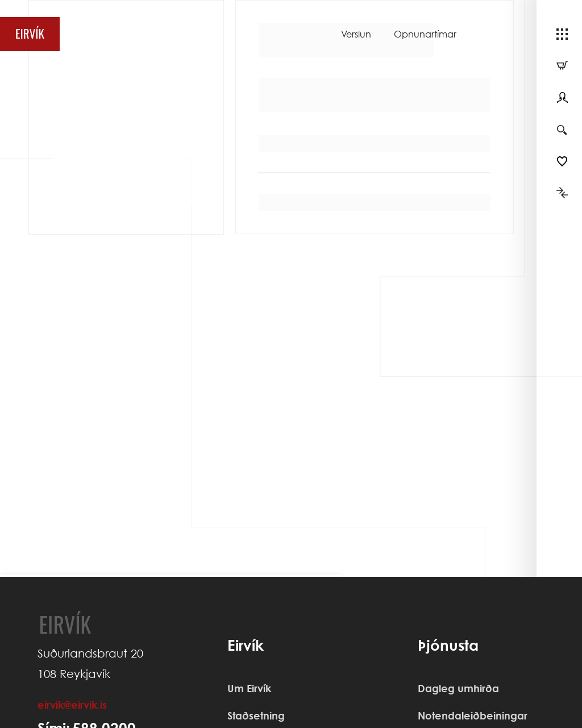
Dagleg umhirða (458, 688)
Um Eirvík (249, 688)
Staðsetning (256, 715)
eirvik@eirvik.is (72, 705)
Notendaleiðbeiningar (473, 715)
